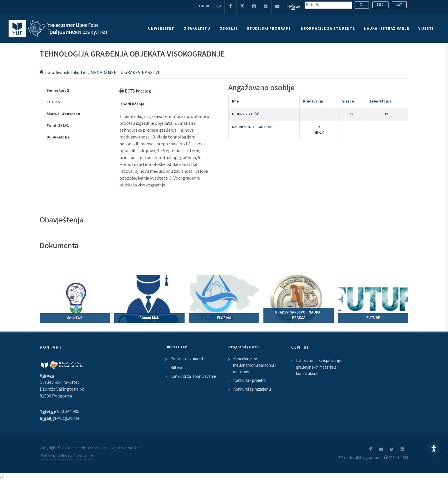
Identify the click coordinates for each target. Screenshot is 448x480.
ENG (380, 5)
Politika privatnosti (56, 455)
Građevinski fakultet (68, 73)
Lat (399, 5)
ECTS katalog (138, 91)
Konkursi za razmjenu (252, 389)
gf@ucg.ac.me (66, 418)
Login (204, 6)
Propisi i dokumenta (188, 359)
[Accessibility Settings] (434, 449)
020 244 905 (68, 411)
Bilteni (176, 368)
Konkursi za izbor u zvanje (193, 376)
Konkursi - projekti (249, 380)
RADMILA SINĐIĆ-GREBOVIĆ (253, 127)
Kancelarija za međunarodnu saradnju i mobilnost (254, 365)
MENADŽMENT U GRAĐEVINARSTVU (126, 73)
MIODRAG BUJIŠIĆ (246, 114)
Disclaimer (85, 455)
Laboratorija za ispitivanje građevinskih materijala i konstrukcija (319, 367)
